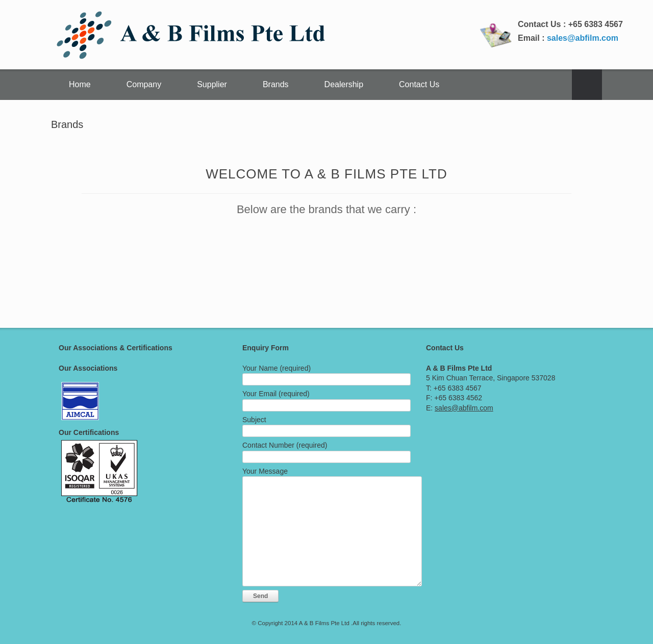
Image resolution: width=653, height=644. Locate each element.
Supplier (212, 84)
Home (80, 84)
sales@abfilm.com (583, 38)
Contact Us (419, 84)
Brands (276, 84)
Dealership (344, 84)
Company (144, 84)
